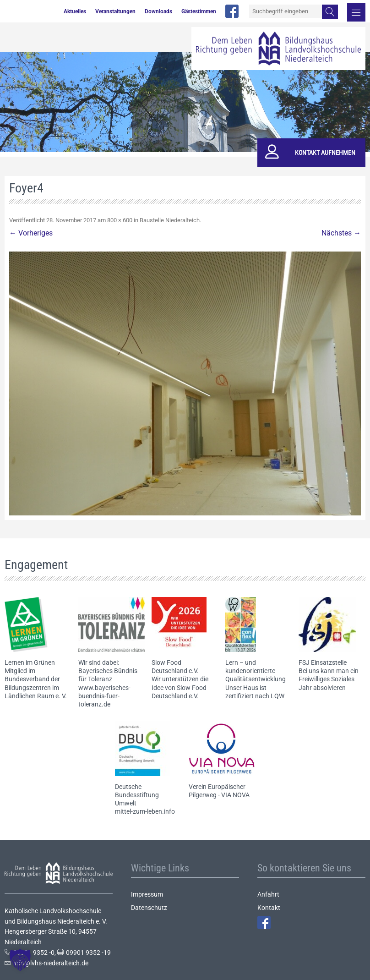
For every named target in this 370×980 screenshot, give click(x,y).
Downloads (158, 11)
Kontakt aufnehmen (325, 153)
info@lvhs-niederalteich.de (51, 963)
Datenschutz (149, 908)
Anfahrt (268, 894)
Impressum (147, 894)
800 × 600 (120, 220)
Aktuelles (75, 11)
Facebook (264, 923)
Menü (356, 12)
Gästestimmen (199, 11)
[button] (20, 960)
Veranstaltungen (115, 11)
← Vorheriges (31, 233)
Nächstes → (341, 233)
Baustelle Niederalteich (170, 220)
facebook (232, 11)
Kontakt (269, 908)
